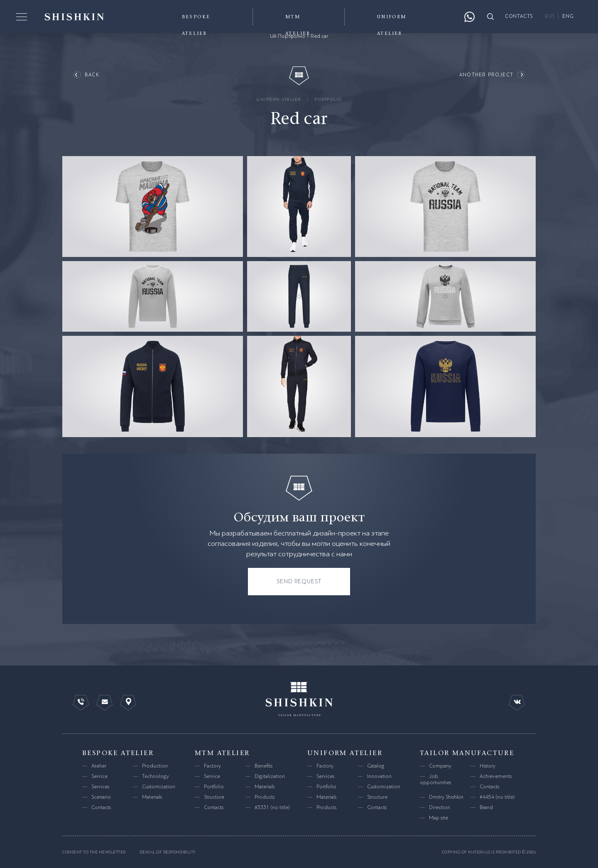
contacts (519, 16)
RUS (550, 16)
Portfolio (328, 99)
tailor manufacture (467, 753)
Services (100, 787)
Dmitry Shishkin (446, 797)
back (92, 75)
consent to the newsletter (94, 852)
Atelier (99, 766)
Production (155, 766)
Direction (440, 807)
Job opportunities (435, 779)
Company (440, 766)
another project (486, 75)
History (488, 766)
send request (299, 581)
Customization (159, 787)
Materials (152, 797)
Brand (486, 807)
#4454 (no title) (497, 797)
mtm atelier (222, 753)
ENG (568, 16)
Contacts (101, 807)
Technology (156, 776)
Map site (439, 818)
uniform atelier (279, 99)
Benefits (263, 766)
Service (99, 776)
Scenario (101, 797)
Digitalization (270, 776)
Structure (214, 797)
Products (265, 797)
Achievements (496, 776)
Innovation (379, 776)
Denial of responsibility (168, 852)
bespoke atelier (118, 753)
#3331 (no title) (272, 807)
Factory (212, 766)
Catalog (376, 766)
